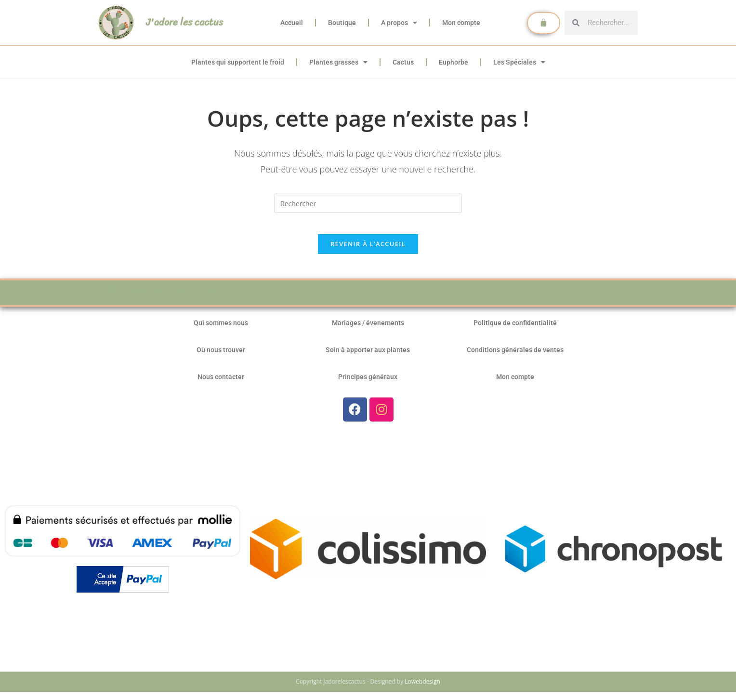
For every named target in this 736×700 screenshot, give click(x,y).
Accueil (292, 23)
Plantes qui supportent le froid (238, 62)
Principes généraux (368, 385)
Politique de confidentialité (515, 331)
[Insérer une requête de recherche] (368, 203)
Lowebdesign (422, 690)
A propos (399, 23)
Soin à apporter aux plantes (368, 358)
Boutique (342, 23)
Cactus (403, 62)
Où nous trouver (221, 358)
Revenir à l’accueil (368, 252)
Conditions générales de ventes (515, 358)
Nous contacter (221, 385)
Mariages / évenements (368, 331)
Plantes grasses (338, 62)
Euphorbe (453, 62)
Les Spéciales (519, 62)
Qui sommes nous (221, 331)
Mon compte (461, 23)
